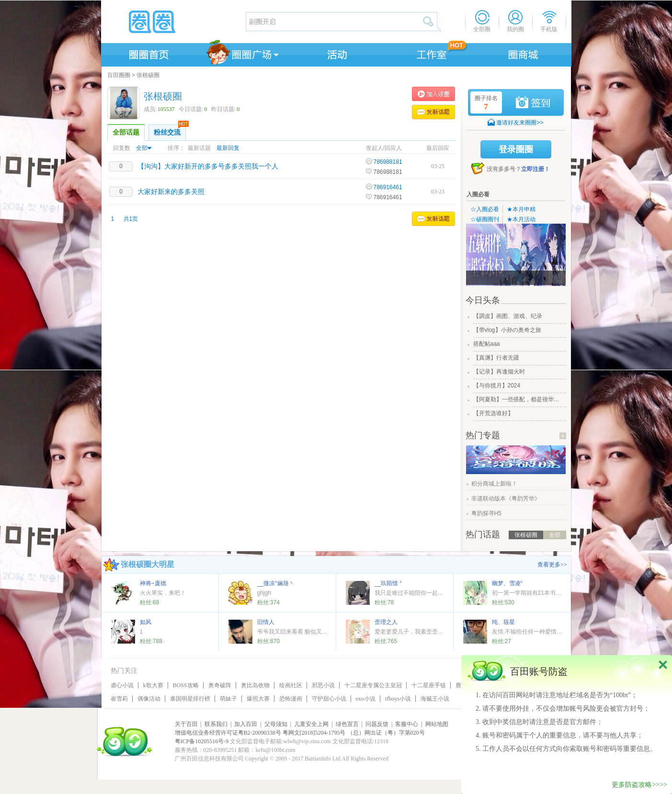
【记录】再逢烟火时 (499, 372)
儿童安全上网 (311, 724)
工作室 (430, 53)
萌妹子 (228, 699)
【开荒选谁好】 (493, 413)
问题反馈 (377, 724)
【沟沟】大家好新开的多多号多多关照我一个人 (208, 166)
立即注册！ (535, 169)
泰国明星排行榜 (190, 699)
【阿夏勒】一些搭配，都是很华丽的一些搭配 (519, 399)
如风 (146, 622)
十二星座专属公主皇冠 (373, 685)
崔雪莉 (119, 699)
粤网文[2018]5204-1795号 (314, 733)
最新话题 (199, 148)
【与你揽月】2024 (497, 386)
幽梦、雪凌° (507, 583)
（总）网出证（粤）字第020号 (386, 733)
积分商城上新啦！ (494, 484)
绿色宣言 (347, 724)
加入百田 (246, 724)
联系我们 (216, 724)
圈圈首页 (148, 53)
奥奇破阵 (220, 685)
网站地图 (437, 724)
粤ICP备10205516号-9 (202, 741)
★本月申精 (521, 209)
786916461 (388, 187)
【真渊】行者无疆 (496, 358)
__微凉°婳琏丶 (276, 583)
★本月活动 (521, 219)
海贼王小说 (435, 699)
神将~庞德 (153, 583)
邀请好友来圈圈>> (520, 123)
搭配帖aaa (487, 344)
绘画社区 (291, 685)
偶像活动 (149, 699)
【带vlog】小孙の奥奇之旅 (507, 330)
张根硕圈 (148, 75)
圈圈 (173, 22)
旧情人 (266, 622)
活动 (336, 53)
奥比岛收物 (255, 685)
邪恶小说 (323, 685)
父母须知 (276, 724)
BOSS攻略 (186, 685)
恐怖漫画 (291, 699)
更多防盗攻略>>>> (639, 785)
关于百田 (186, 724)
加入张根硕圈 (433, 94)
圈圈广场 (242, 53)
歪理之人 (386, 622)
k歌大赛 (153, 685)
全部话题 (126, 132)
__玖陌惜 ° (388, 583)
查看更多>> (552, 565)
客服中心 (407, 724)
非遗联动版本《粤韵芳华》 (506, 499)
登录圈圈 (516, 149)
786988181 (388, 162)
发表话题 (433, 112)
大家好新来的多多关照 (171, 192)
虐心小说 (122, 685)
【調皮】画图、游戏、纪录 (508, 316)
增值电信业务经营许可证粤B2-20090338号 (228, 733)
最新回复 (228, 148)
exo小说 (366, 699)
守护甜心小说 (329, 699)
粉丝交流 (170, 130)
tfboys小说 (398, 699)
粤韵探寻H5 (486, 513)
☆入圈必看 (485, 209)
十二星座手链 (429, 685)
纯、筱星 (503, 622)
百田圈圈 (119, 75)
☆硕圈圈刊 (485, 219)
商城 (524, 53)
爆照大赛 (258, 699)
